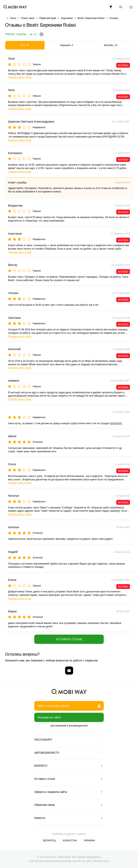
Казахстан (70, 841)
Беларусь (50, 841)
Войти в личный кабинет (69, 706)
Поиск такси (28, 18)
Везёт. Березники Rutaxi (91, 18)
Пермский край (48, 18)
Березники (67, 18)
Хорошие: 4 (66, 45)
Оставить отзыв (69, 639)
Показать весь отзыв (20, 77)
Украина (89, 841)
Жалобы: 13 (111, 45)
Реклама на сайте (49, 717)
